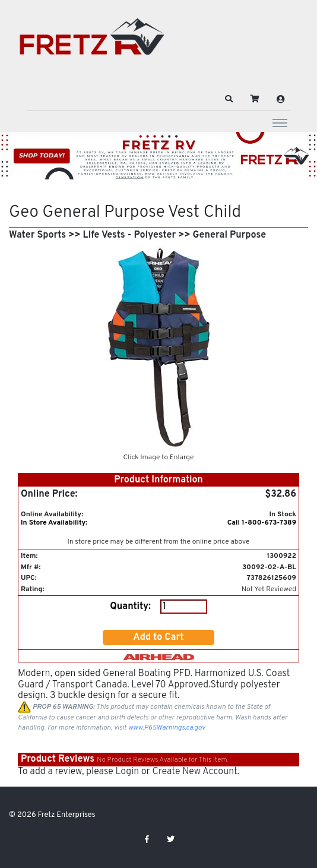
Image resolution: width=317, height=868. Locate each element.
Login (127, 772)
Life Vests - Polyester (130, 235)
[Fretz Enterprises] (92, 43)
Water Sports (37, 235)
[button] (229, 99)
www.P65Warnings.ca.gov (167, 728)
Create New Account (194, 772)
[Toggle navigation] (280, 122)
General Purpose (230, 235)
